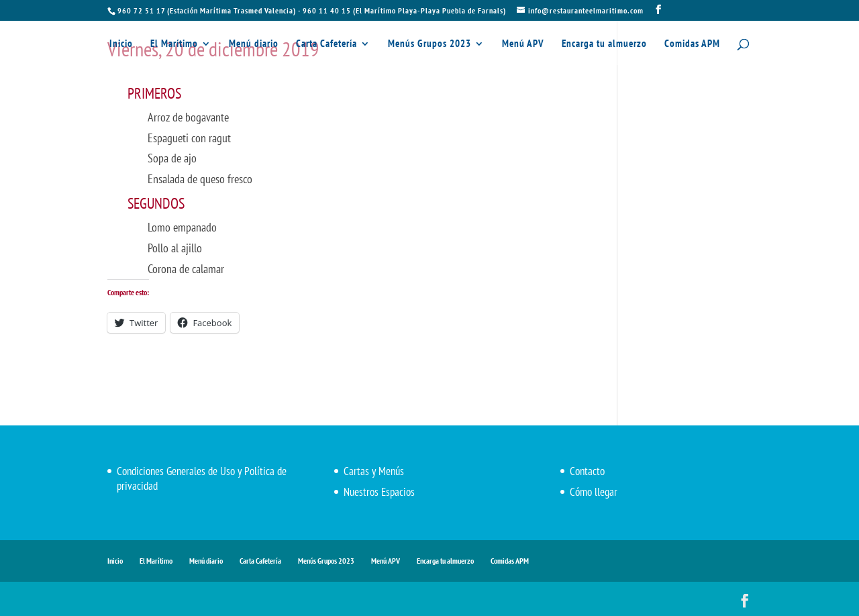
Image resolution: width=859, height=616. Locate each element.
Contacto (587, 471)
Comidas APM (692, 44)
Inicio (121, 44)
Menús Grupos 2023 (429, 44)
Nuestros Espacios (379, 492)
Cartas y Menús (374, 471)
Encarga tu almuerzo (604, 44)
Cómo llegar (594, 492)
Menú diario (254, 44)
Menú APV (523, 44)
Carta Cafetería (326, 44)
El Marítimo (174, 44)
